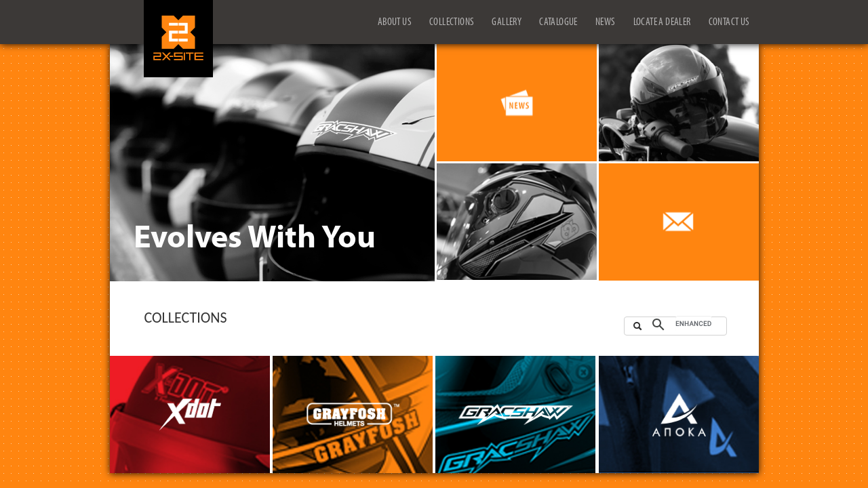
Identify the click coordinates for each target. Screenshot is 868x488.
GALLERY (507, 22)
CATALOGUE (558, 22)
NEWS (606, 22)
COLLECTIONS (452, 22)
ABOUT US (395, 22)
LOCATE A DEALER (662, 22)
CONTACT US (729, 22)
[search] (694, 324)
